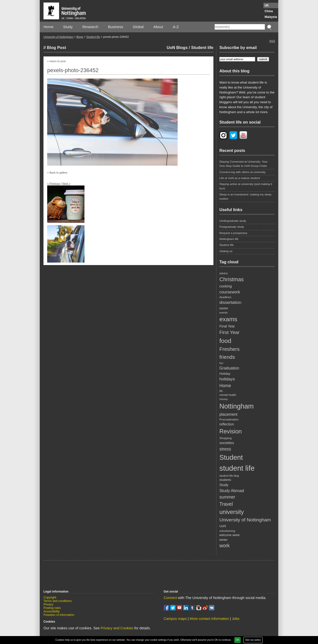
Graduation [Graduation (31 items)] (229, 368)
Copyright (50, 598)
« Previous (54, 184)
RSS (272, 41)
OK (238, 640)
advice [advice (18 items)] (224, 273)
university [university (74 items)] (232, 512)
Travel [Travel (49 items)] (226, 504)
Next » (66, 184)
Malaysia (271, 17)
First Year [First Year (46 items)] (229, 332)
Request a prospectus (233, 233)
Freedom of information (59, 615)
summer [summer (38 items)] (227, 497)
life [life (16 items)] (221, 391)
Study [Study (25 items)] (224, 485)
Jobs (236, 619)
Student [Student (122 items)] (231, 457)
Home (48, 27)
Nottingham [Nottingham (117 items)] (237, 406)
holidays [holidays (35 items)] (227, 379)
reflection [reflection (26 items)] (227, 424)
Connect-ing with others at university (242, 172)
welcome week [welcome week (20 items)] (229, 535)
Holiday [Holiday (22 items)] (225, 374)
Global (138, 27)
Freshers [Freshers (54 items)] (229, 349)
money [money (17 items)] (224, 399)
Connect (170, 598)
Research (90, 27)
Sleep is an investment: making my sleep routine (245, 197)
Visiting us (226, 251)
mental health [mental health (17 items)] (228, 395)
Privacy (48, 604)
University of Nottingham (58, 37)
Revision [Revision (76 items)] (231, 431)
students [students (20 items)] (225, 480)
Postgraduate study (232, 227)
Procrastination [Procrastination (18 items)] (229, 419)
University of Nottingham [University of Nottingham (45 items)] (245, 520)
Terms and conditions (58, 601)
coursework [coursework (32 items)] (230, 292)
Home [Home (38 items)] (225, 386)
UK (267, 5)
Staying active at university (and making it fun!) (246, 186)
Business (116, 27)
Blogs (80, 37)
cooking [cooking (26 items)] (226, 286)
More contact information (209, 619)
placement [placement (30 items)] (228, 414)
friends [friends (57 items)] (227, 357)
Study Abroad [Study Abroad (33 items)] (232, 491)
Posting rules (52, 608)
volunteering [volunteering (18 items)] (227, 531)
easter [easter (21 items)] (224, 308)
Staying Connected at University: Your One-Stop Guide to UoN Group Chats (243, 164)
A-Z (176, 27)
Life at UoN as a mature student (240, 178)
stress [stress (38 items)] (225, 449)
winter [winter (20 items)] (223, 540)
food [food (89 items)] (225, 341)
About (158, 27)
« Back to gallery (57, 173)
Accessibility (52, 611)
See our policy (253, 640)
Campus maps (175, 619)
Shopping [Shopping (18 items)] (225, 438)
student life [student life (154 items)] (237, 468)
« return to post (56, 61)
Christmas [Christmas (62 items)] (232, 279)
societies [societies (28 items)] (227, 443)
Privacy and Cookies (117, 628)
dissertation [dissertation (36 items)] (230, 302)
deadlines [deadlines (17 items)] (225, 297)
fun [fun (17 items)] (221, 363)
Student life (93, 37)
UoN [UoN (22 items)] (223, 526)
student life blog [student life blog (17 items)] (229, 476)
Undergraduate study (233, 221)
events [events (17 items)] (223, 313)
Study (68, 27)
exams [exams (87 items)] (228, 319)
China (269, 11)
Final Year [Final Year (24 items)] (227, 326)
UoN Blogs (177, 47)
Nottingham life (229, 239)
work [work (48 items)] (224, 546)
